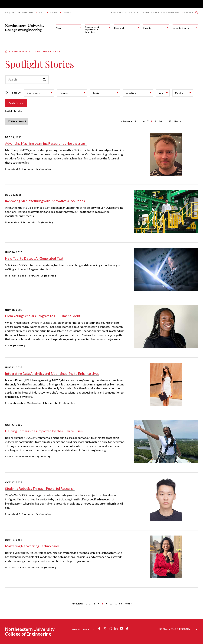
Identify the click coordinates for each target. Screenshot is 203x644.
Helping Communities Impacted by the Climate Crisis (44, 431)
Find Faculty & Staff (125, 12)
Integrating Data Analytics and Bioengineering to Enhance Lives (52, 373)
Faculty (147, 28)
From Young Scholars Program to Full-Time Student (43, 316)
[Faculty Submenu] (168, 27)
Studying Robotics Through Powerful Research (40, 488)
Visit (42, 12)
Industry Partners (154, 12)
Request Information (19, 12)
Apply (54, 12)
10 (160, 121)
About (59, 28)
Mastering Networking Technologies (32, 546)
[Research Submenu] (138, 27)
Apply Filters (16, 103)
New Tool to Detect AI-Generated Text (34, 258)
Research (119, 28)
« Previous (127, 121)
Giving (67, 12)
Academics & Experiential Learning (92, 30)
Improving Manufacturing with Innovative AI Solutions (45, 201)
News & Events (181, 28)
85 (170, 121)
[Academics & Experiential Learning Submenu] (109, 27)
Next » (178, 121)
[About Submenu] (80, 27)
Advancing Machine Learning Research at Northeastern (46, 143)
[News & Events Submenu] (197, 27)
